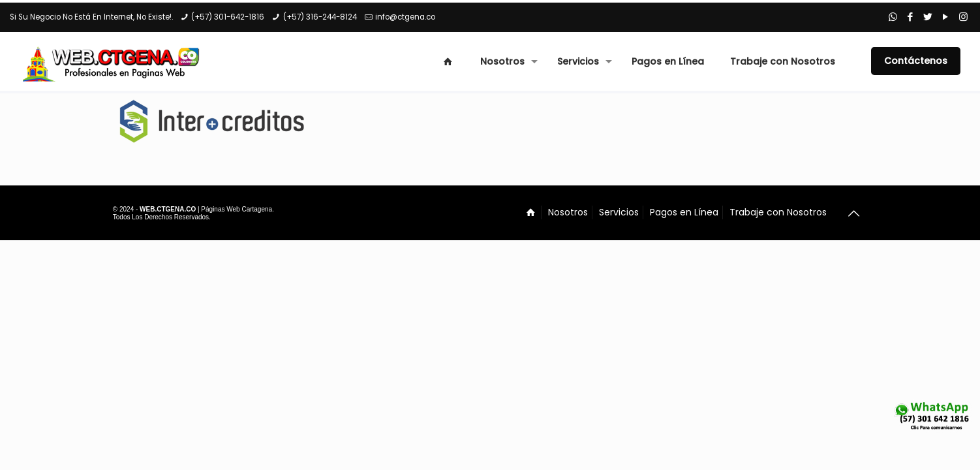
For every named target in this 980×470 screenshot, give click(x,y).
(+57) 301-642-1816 (228, 17)
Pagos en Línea (684, 212)
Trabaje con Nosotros (778, 212)
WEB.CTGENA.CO (168, 209)
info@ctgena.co (405, 17)
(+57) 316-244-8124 (320, 17)
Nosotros (568, 212)
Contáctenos (916, 61)
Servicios (619, 212)
